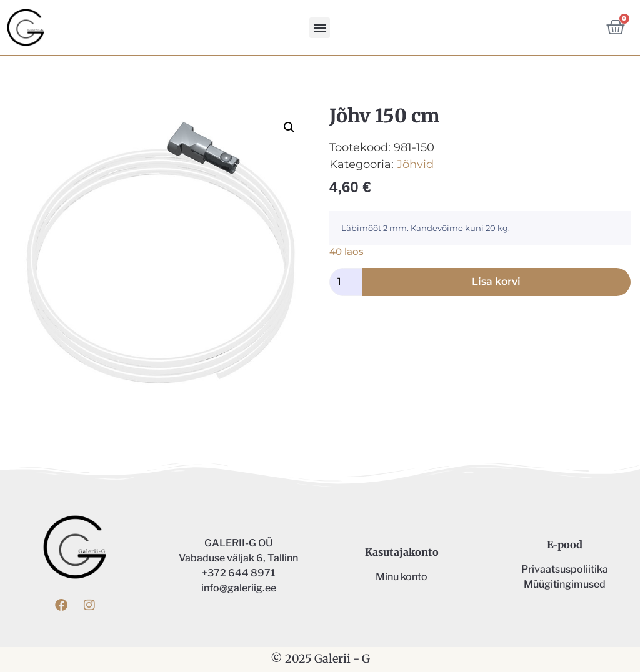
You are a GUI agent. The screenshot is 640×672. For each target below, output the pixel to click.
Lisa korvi (496, 281)
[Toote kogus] (346, 282)
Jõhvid (415, 164)
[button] (320, 28)
